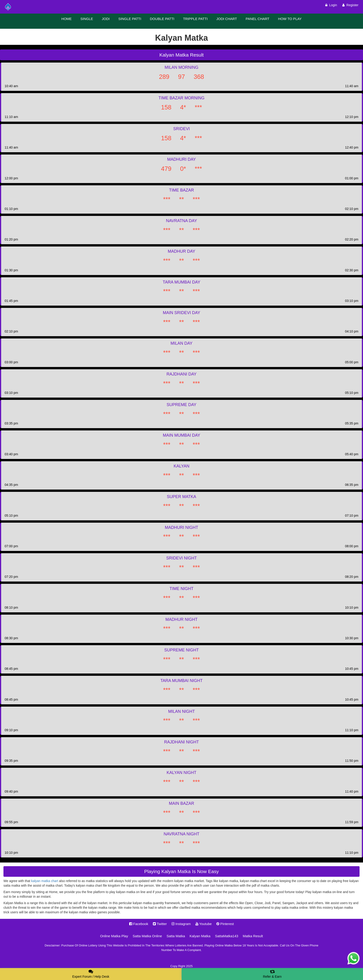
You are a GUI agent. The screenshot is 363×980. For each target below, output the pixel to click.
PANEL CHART (258, 19)
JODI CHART (227, 19)
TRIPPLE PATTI (195, 19)
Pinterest (225, 924)
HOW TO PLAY (290, 19)
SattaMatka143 (227, 936)
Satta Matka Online (147, 936)
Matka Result (253, 936)
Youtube (204, 924)
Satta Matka (176, 936)
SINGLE (87, 19)
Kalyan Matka (200, 936)
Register (350, 5)
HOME (67, 19)
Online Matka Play (114, 936)
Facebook (139, 924)
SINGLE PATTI (130, 19)
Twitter (160, 924)
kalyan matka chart (45, 881)
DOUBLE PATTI (162, 19)
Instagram (181, 924)
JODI (106, 19)
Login (331, 5)
